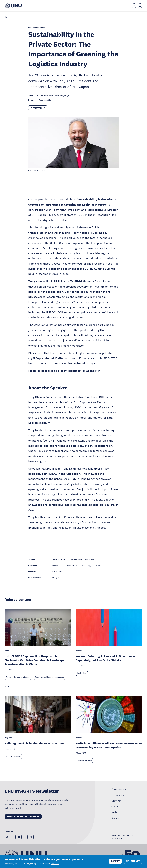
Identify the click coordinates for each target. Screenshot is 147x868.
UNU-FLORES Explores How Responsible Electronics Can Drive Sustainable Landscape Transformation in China (35, 660)
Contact (115, 818)
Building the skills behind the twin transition (34, 743)
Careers (115, 806)
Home (7, 17)
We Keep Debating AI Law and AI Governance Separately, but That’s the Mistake (105, 658)
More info (55, 864)
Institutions (82, 673)
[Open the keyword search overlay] (134, 6)
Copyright (116, 801)
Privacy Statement (121, 789)
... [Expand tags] (7, 684)
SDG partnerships (13, 756)
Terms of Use (118, 795)
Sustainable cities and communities (50, 677)
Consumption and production (18, 677)
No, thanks (133, 861)
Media (114, 812)
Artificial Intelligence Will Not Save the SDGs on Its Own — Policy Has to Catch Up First (109, 745)
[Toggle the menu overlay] (140, 6)
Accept (115, 861)
